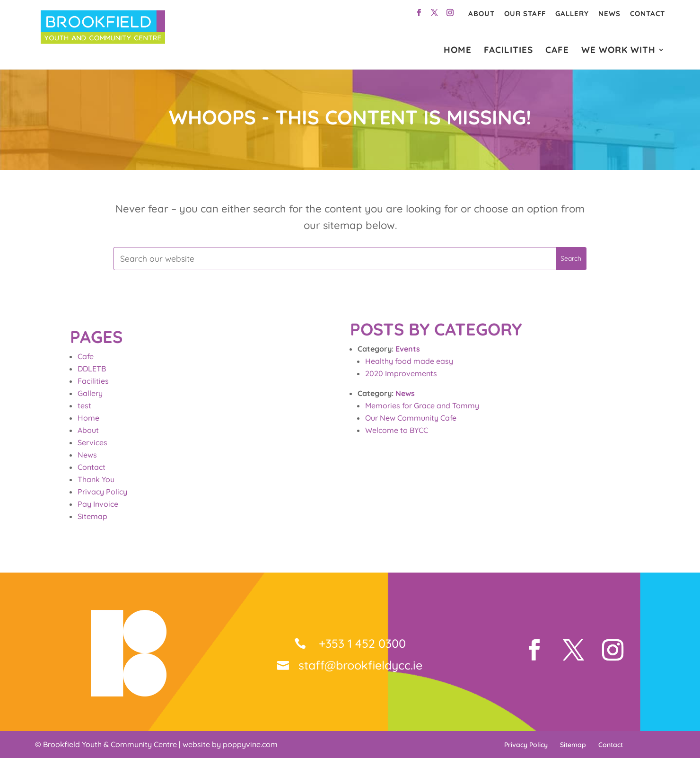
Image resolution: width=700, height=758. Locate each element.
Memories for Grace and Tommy (422, 405)
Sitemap (92, 516)
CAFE (557, 51)
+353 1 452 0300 (361, 643)
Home (88, 418)
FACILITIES (508, 51)
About (481, 13)
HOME (458, 51)
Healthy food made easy (409, 361)
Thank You (96, 479)
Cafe (86, 356)
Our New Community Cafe (411, 418)
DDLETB (92, 369)
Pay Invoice (98, 504)
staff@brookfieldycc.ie (360, 665)
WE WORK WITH (618, 51)
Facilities (93, 381)
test (84, 405)
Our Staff (525, 13)
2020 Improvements (401, 373)
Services (92, 442)
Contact (647, 13)
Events (408, 349)
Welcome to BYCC (397, 430)
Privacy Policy (102, 492)
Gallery (572, 13)
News (609, 13)
